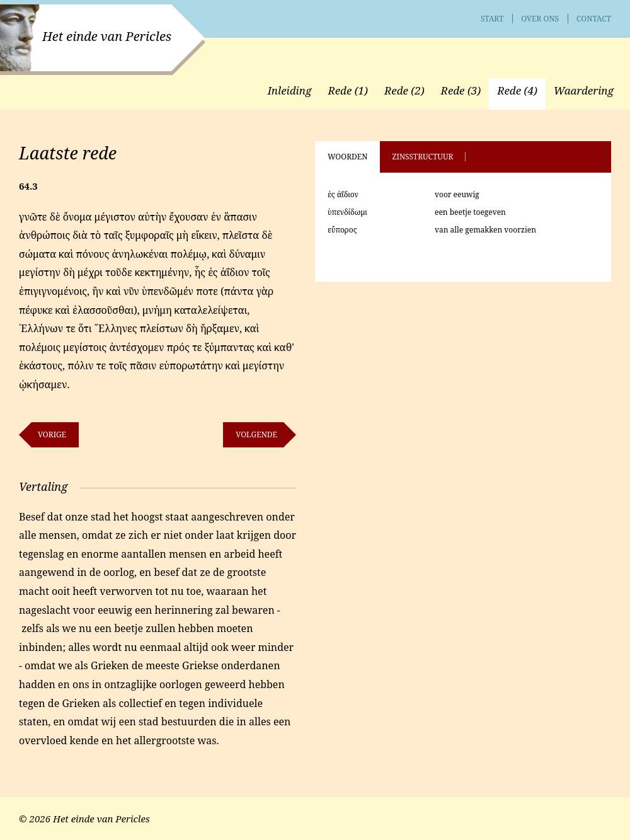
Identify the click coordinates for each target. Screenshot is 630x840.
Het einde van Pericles (107, 36)
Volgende (256, 434)
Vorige (52, 434)
